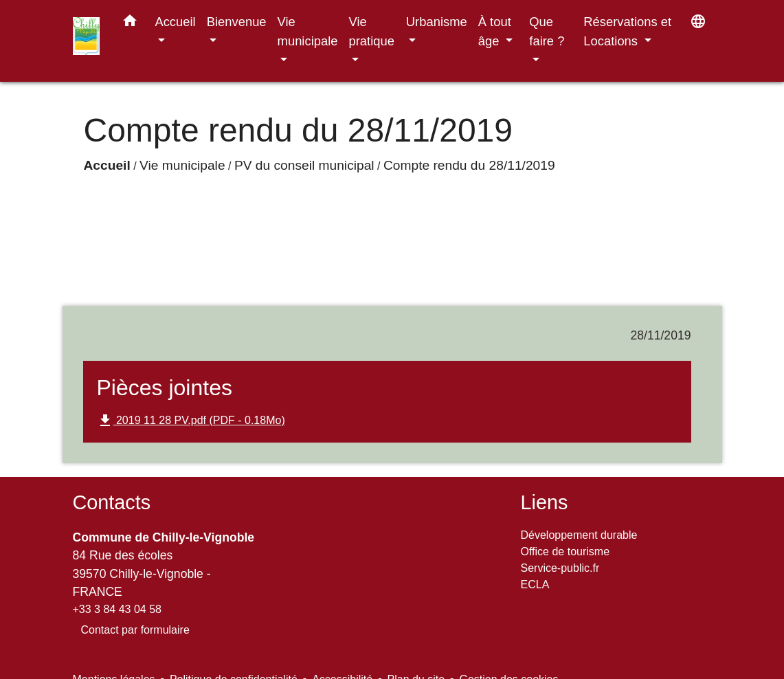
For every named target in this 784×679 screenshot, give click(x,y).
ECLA (535, 585)
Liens (545, 502)
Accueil (107, 165)
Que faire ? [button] (547, 31)
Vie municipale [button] (308, 31)
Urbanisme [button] (437, 22)
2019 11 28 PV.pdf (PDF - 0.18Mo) (191, 421)
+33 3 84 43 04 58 (117, 609)
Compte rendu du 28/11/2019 (469, 165)
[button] (130, 23)
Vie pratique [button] (372, 31)
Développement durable (579, 535)
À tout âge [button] (495, 31)
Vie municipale (182, 165)
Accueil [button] (175, 22)
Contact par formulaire (135, 630)
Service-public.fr (560, 568)
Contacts (112, 502)
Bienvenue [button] (237, 22)
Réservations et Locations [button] (627, 31)
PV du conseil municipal (304, 165)
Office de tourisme (565, 552)
